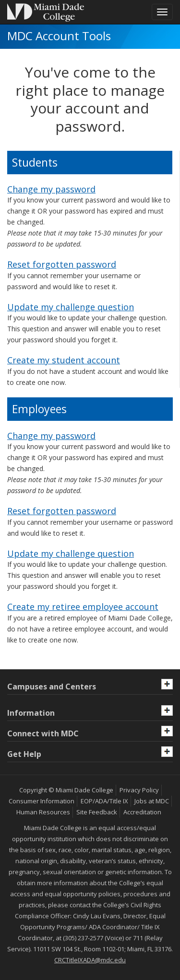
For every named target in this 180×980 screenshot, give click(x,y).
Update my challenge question (71, 307)
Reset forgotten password (62, 264)
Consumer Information (42, 801)
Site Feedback (97, 812)
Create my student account (64, 360)
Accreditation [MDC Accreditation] (142, 812)
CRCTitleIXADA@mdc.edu (90, 960)
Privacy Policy (139, 790)
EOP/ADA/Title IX (104, 801)
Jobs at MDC (152, 801)
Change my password (51, 189)
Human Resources (43, 812)
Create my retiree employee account (83, 607)
